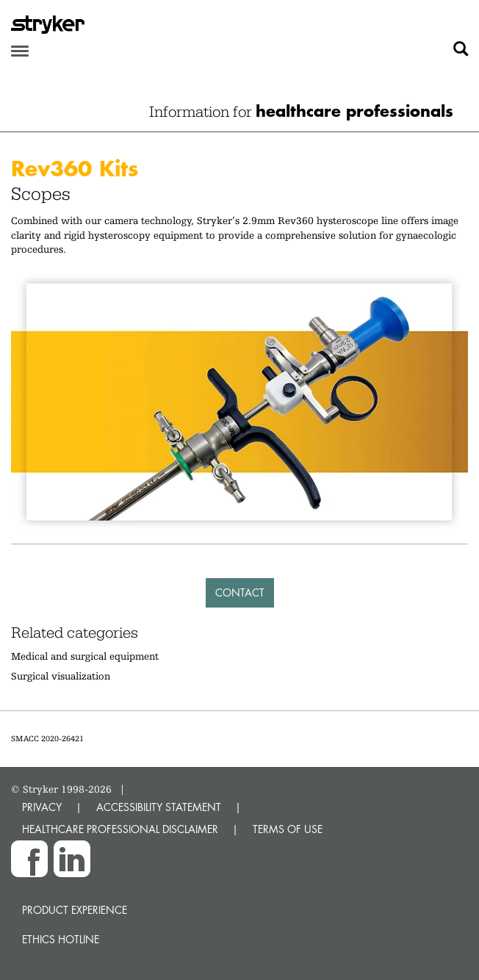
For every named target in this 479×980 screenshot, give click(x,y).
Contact (240, 592)
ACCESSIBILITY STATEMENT (159, 807)
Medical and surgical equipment (85, 656)
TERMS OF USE (288, 829)
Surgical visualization (61, 676)
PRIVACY (42, 807)
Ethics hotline (61, 939)
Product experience (75, 910)
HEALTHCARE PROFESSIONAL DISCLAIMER (120, 829)
